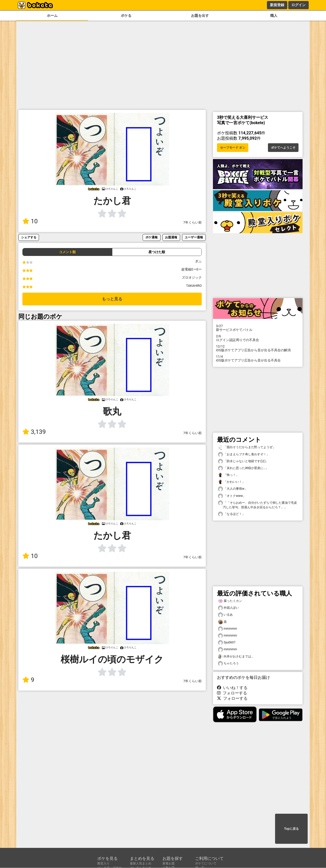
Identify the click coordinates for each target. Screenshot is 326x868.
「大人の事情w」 (233, 489)
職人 (274, 16)
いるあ (225, 615)
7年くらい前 (193, 222)
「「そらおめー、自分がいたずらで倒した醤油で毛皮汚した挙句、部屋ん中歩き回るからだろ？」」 (257, 505)
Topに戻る (291, 829)
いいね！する (232, 688)
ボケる (126, 16)
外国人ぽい (228, 608)
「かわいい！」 (232, 482)
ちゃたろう (228, 663)
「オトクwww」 (232, 496)
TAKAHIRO (194, 286)
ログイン (298, 5)
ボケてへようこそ (283, 148)
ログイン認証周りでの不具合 (258, 338)
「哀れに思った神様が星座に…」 (243, 468)
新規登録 (277, 5)
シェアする (29, 237)
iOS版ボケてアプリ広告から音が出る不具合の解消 (258, 348)
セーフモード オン (233, 148)
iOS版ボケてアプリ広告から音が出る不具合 (258, 358)
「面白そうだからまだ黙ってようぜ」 (247, 447)
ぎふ (198, 261)
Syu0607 (227, 643)
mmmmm (228, 629)
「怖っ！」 (228, 475)
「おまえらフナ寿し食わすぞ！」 (244, 454)
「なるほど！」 (232, 514)
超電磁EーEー (192, 269)
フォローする (232, 693)
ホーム (52, 16)
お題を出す (200, 16)
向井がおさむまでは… (236, 657)
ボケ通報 (152, 237)
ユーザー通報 (194, 237)
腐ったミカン (230, 601)
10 (30, 221)
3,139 (34, 432)
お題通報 (171, 237)
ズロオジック (192, 277)
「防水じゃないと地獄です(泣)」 (243, 461)
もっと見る (112, 299)
